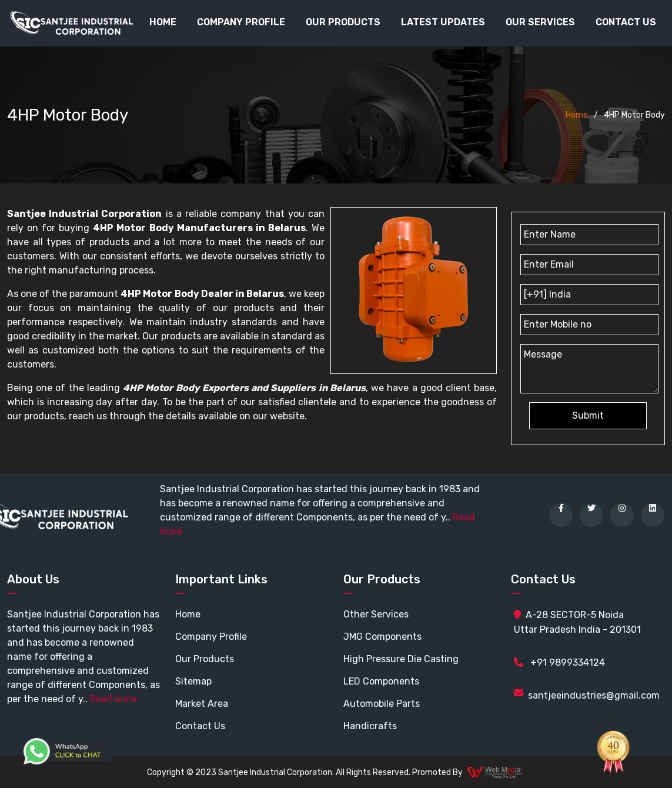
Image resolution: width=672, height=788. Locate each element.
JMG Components (382, 637)
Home (163, 22)
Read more (113, 699)
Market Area (202, 704)
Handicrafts (370, 726)
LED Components (381, 681)
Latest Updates (443, 22)
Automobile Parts (382, 704)
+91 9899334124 (559, 662)
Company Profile (241, 22)
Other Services (376, 614)
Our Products (205, 659)
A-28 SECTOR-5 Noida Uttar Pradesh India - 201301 (577, 622)
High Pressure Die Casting (401, 659)
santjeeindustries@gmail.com (594, 695)
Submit (588, 415)
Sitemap (193, 681)
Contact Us (626, 22)
